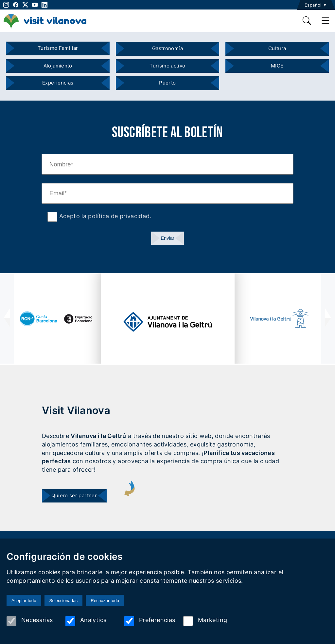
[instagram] (5, 5)
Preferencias (150, 621)
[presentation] (7, 318)
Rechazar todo (105, 601)
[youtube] (35, 5)
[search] (307, 21)
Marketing (205, 621)
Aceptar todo (24, 601)
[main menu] (326, 21)
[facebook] (16, 5)
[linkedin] (44, 5)
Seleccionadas (64, 601)
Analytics (86, 621)
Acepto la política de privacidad (103, 216)
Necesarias (30, 621)
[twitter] (25, 5)
